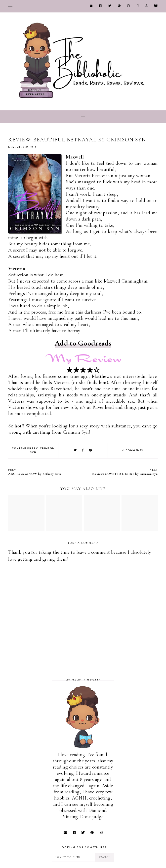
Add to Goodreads (83, 343)
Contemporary (25, 449)
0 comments (133, 451)
